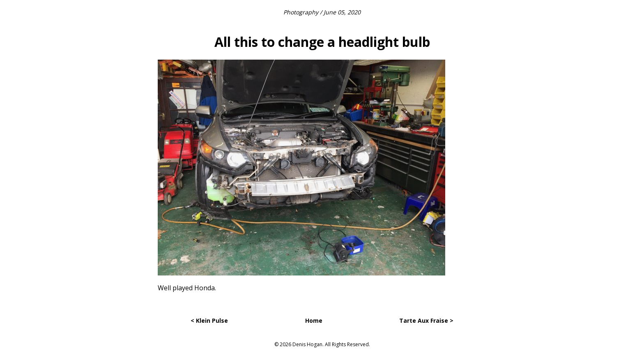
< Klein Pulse (209, 321)
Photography (301, 12)
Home (314, 321)
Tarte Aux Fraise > (426, 321)
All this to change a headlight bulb (322, 42)
